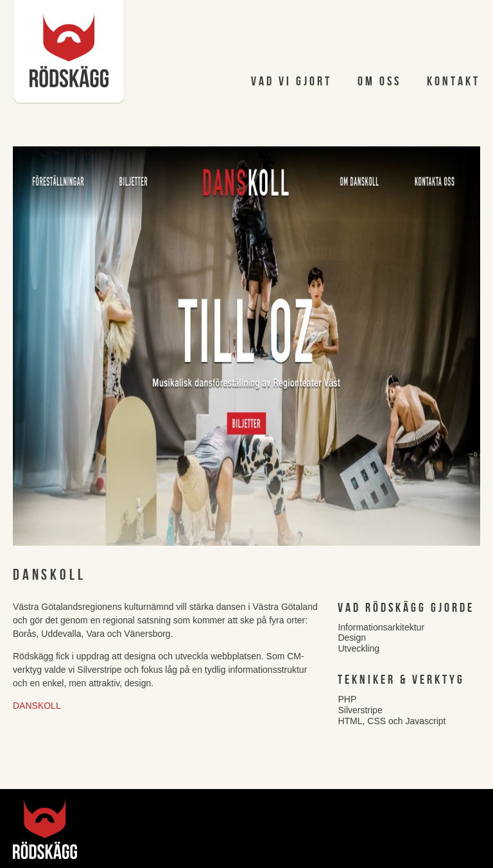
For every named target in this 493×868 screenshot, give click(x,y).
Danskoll (37, 706)
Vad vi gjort (291, 82)
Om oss (379, 82)
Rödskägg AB (69, 52)
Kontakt (454, 82)
